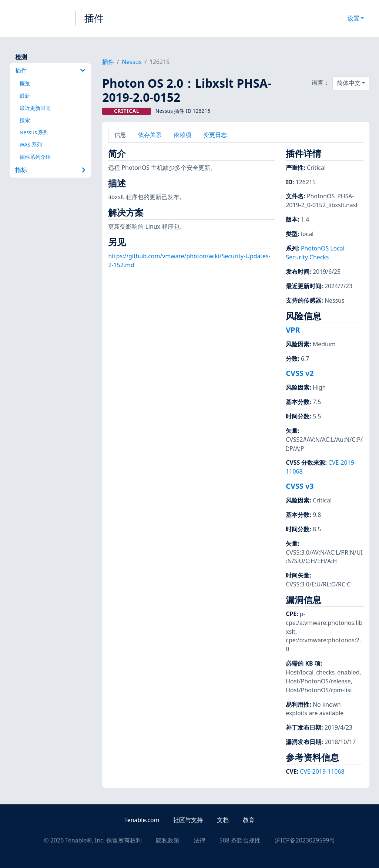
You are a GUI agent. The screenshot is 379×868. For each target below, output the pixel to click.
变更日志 (215, 135)
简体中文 (349, 83)
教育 (249, 820)
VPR (293, 330)
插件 (94, 18)
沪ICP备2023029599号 (305, 840)
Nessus (132, 62)
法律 (199, 840)
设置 (353, 18)
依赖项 (182, 135)
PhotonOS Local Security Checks (315, 253)
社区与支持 (188, 820)
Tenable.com (142, 820)
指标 (50, 170)
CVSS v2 (300, 373)
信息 (120, 135)
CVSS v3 (300, 486)
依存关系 (150, 135)
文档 (223, 820)
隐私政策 (168, 840)
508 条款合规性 (240, 840)
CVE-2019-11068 (322, 771)
